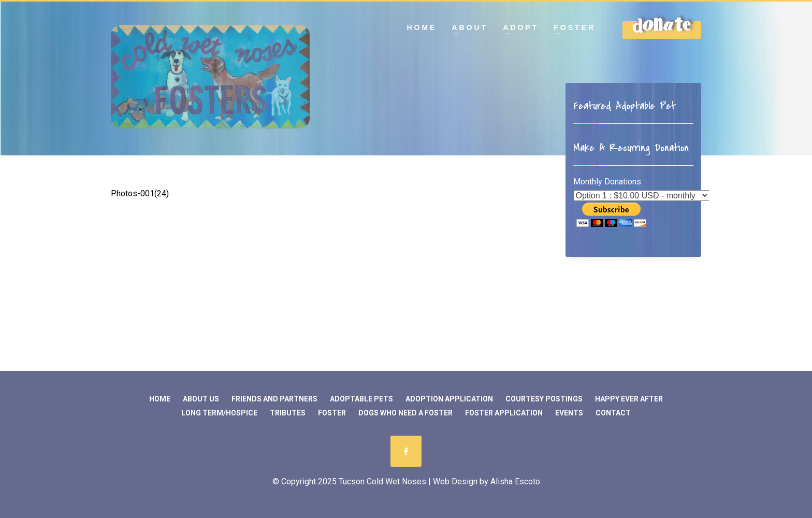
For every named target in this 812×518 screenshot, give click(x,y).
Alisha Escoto (515, 481)
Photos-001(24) (140, 193)
